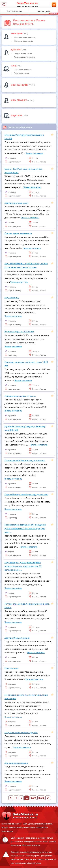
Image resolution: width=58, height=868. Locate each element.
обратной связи (34, 863)
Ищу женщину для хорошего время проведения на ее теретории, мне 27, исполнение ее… (23, 566)
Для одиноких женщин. (16, 763)
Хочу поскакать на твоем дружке (21, 732)
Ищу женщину (20, 85)
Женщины (17, 34)
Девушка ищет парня (23, 53)
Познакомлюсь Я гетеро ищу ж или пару (25, 460)
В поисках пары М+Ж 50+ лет (19, 331)
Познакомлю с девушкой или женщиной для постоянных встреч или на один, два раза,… (25, 528)
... (27, 798)
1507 (33, 798)
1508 (41, 798)
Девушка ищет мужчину (24, 57)
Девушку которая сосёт (16, 203)
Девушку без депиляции (17, 638)
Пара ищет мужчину (23, 70)
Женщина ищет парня (23, 41)
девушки (16, 50)
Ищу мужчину (11, 668)
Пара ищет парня (21, 73)
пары (14, 66)
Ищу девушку (19, 100)
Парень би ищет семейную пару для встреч (26, 494)
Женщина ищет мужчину (25, 37)
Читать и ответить (34, 153)
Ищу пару (17, 116)
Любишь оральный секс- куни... (20, 396)
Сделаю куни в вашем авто (18, 233)
